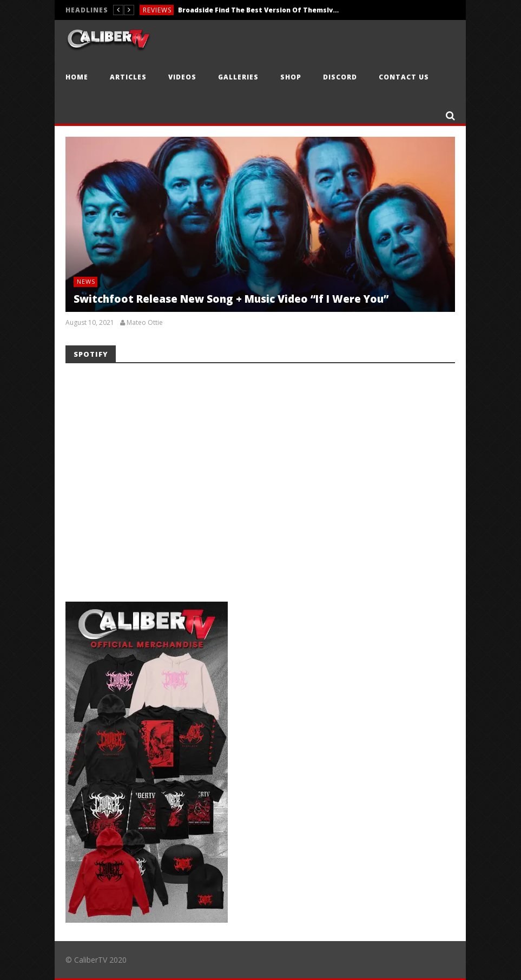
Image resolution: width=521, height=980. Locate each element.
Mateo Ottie (145, 323)
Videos (182, 77)
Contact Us (404, 77)
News (86, 281)
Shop (291, 77)
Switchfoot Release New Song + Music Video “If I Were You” (231, 299)
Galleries (238, 77)
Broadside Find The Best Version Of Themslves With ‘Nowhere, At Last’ (259, 10)
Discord (340, 77)
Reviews (157, 10)
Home (77, 77)
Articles (128, 77)
